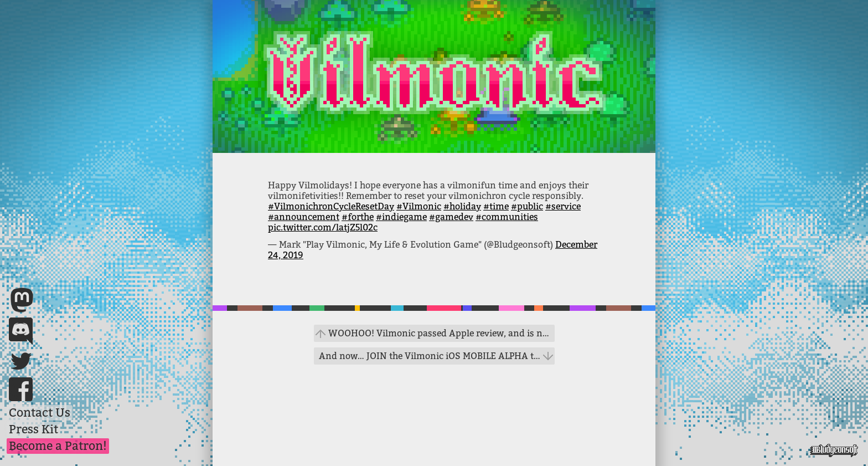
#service (563, 206)
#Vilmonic (419, 206)
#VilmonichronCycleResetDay (331, 206)
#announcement (304, 217)
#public (527, 206)
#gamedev (451, 217)
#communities (507, 217)
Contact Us (40, 413)
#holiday (462, 206)
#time (496, 206)
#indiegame (401, 217)
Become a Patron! (58, 446)
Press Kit (33, 429)
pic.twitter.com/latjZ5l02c (323, 227)
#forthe (358, 217)
